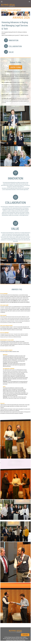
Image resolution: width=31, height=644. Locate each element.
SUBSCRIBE (25, 635)
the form (9, 334)
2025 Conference (5, 318)
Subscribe (22, 639)
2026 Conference (25, 100)
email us (3, 96)
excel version (8, 96)
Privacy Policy (16, 640)
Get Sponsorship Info (15, 639)
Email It (24, 72)
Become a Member (7, 639)
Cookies (26, 639)
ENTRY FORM (16, 67)
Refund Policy (22, 640)
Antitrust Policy (9, 640)
